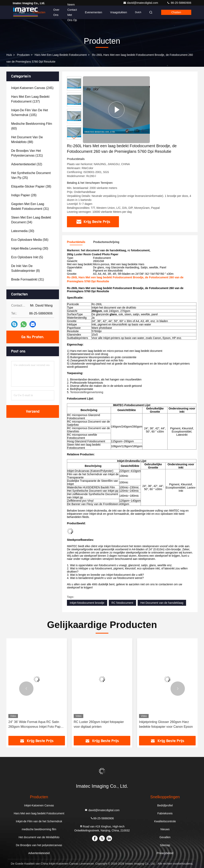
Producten (39, 12)
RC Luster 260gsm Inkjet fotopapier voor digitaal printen (99, 724)
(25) (31, 175)
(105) (30, 113)
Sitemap (165, 845)
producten (23, 55)
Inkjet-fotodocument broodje (87, 603)
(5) (27, 257)
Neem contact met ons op (72, 12)
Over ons (56, 12)
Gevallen (165, 837)
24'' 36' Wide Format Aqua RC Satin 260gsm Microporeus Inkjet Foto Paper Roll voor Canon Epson (36, 725)
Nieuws (165, 829)
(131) (27, 153)
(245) (32, 88)
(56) (30, 240)
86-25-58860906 (179, 3)
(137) (30, 99)
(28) (24, 195)
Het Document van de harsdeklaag (162, 603)
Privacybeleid (165, 853)
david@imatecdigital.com (141, 3)
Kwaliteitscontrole (165, 821)
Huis (22, 12)
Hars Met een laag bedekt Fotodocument (61, 55)
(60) (32, 126)
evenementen (93, 12)
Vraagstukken (119, 12)
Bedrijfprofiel (165, 805)
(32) (27, 164)
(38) (31, 186)
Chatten (176, 12)
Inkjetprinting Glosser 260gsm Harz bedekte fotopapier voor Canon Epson (166, 724)
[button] (74, 138)
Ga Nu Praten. (33, 337)
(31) (30, 206)
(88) (27, 140)
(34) (31, 220)
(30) (23, 231)
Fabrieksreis (165, 813)
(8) (25, 268)
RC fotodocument (122, 603)
